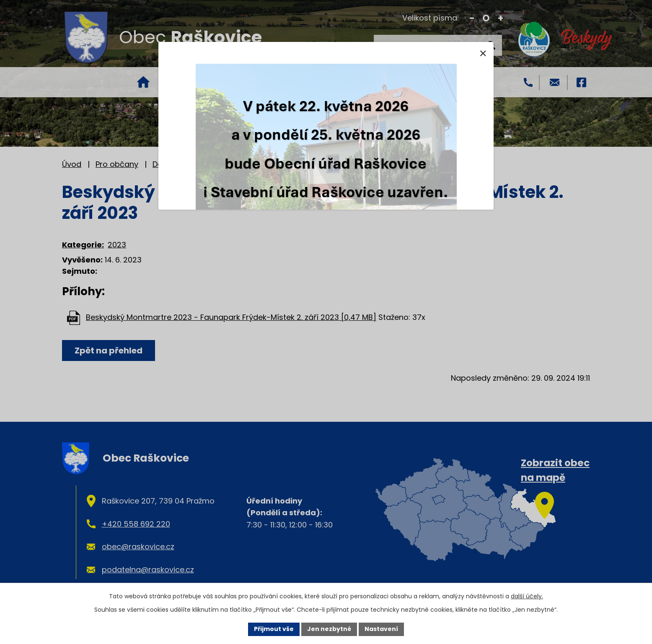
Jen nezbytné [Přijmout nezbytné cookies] (329, 629)
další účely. (527, 596)
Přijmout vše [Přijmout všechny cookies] (274, 629)
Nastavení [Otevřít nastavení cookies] (381, 629)
